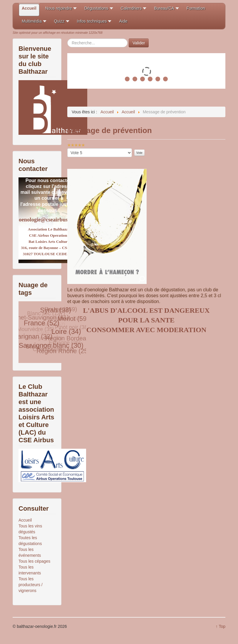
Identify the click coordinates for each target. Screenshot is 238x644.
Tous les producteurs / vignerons (31, 585)
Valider (139, 43)
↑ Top (221, 626)
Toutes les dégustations (30, 541)
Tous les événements (30, 552)
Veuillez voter (67, 148)
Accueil (25, 520)
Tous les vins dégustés (30, 529)
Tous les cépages (34, 561)
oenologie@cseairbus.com (49, 220)
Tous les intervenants (30, 570)
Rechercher (67, 39)
